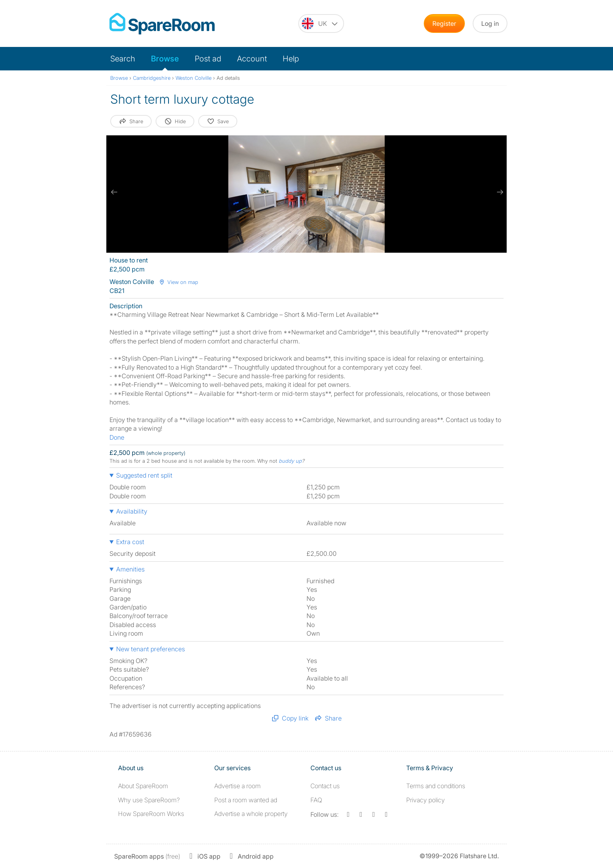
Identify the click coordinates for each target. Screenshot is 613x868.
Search (123, 59)
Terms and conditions (436, 786)
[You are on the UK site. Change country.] (321, 23)
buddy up (290, 461)
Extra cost (130, 542)
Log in (490, 23)
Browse (165, 59)
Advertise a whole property (251, 814)
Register (444, 23)
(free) (147, 856)
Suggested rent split (144, 475)
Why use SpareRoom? (149, 800)
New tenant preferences (151, 649)
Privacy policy (426, 800)
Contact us (325, 786)
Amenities (130, 569)
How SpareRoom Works (151, 814)
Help (291, 59)
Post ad (208, 59)
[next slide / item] (499, 192)
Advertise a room (237, 786)
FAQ (316, 800)
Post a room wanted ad (246, 800)
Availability (132, 511)
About (143, 786)
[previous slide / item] (114, 192)
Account (252, 59)
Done (117, 437)
